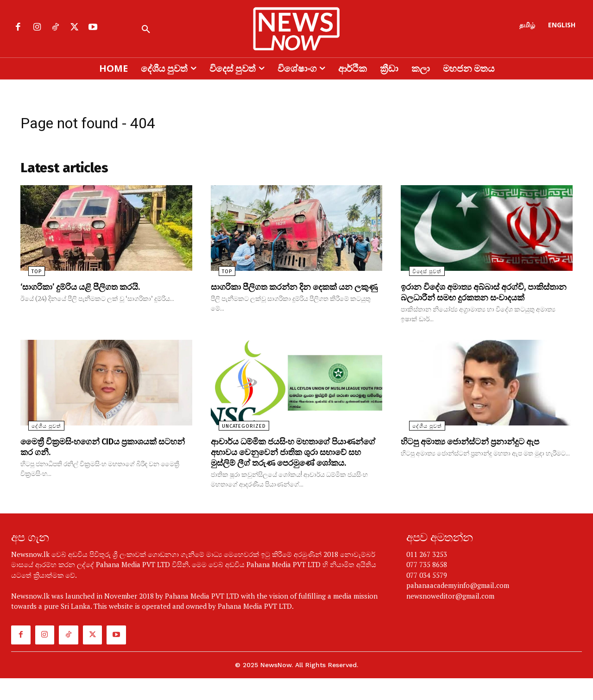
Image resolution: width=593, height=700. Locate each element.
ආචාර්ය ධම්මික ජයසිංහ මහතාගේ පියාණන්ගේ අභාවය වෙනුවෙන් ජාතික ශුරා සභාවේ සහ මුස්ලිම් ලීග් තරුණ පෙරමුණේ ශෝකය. (288, 469)
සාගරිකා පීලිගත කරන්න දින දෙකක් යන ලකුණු (290, 295)
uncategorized (236, 439)
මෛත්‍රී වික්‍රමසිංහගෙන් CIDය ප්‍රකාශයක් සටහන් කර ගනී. (97, 459)
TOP (29, 275)
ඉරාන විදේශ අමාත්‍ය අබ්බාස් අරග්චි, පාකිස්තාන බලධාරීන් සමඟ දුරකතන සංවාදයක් (472, 300)
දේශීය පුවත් (38, 439)
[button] (146, 30)
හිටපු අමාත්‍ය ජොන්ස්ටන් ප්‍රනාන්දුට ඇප (479, 454)
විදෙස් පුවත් (419, 275)
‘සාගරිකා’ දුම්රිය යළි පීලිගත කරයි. (87, 290)
